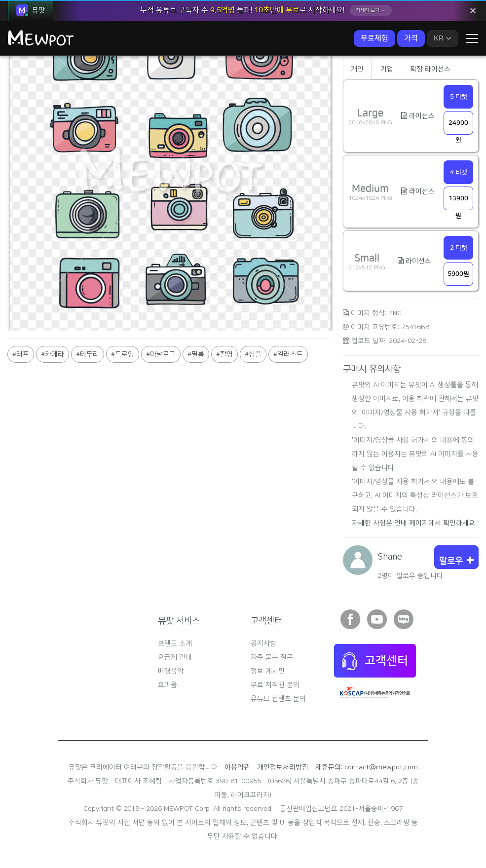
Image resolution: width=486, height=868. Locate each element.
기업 (387, 69)
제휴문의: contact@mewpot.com (367, 767)
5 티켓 (459, 97)
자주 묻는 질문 (272, 657)
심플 (255, 354)
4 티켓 (459, 172)
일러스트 (290, 354)
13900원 (458, 203)
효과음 (168, 685)
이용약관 (237, 767)
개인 (357, 69)
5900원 (458, 274)
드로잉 (125, 354)
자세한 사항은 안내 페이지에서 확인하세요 (413, 523)
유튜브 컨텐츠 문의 (278, 699)
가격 (411, 38)
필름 (198, 354)
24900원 (458, 127)
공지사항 (263, 643)
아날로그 (163, 354)
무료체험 (374, 38)
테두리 (90, 354)
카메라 (55, 354)
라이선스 (418, 116)
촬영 (226, 354)
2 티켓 (459, 248)
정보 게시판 (268, 671)
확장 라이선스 (430, 69)
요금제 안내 (175, 657)
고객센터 (375, 661)
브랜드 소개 (175, 643)
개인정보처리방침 (283, 767)
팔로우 (456, 561)
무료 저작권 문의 (275, 685)
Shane (390, 557)
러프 (23, 354)
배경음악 (171, 671)
